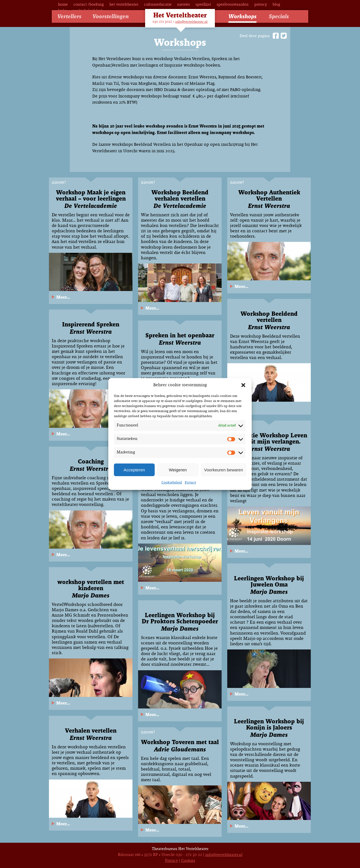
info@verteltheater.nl (191, 22)
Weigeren (178, 470)
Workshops (242, 17)
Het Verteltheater (124, 5)
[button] (243, 385)
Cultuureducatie (158, 5)
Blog (276, 5)
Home (63, 5)
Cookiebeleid (172, 483)
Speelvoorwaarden (233, 5)
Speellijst (203, 5)
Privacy (190, 483)
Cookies (188, 861)
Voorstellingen (111, 17)
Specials (279, 17)
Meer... (63, 297)
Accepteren (134, 470)
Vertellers (69, 17)
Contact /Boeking (89, 5)
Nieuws (184, 5)
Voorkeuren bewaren (224, 470)
